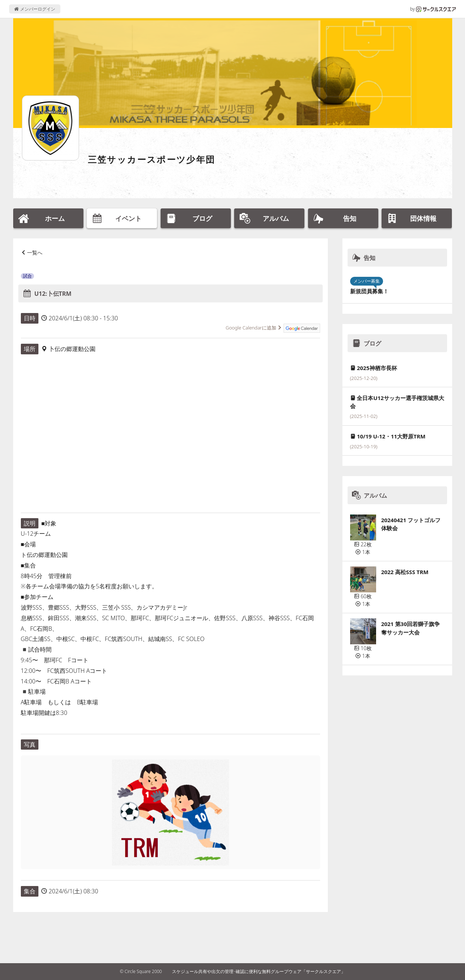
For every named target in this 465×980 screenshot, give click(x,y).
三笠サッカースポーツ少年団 (152, 159)
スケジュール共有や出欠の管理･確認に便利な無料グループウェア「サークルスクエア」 (259, 971)
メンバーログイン (35, 9)
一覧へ (35, 252)
